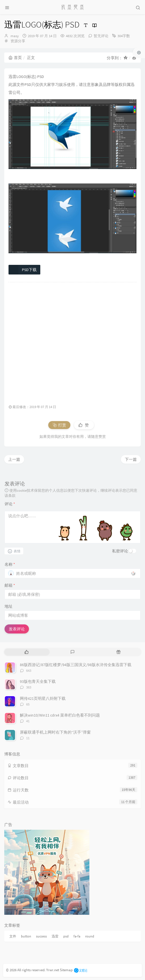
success (41, 936)
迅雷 (55, 936)
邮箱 (10, 585)
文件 (13, 936)
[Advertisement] (72, 340)
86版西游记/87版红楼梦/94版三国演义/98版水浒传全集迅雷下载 (76, 665)
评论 (10, 504)
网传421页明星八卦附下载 (43, 698)
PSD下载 (23, 270)
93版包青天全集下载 (38, 681)
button (26, 936)
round (90, 936)
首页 (15, 58)
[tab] (27, 652)
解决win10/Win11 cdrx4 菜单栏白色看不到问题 (60, 715)
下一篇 (131, 459)
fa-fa (77, 936)
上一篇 (14, 459)
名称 (10, 564)
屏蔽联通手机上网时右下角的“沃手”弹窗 (55, 732)
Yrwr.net (53, 970)
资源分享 (18, 41)
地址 (9, 606)
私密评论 (120, 551)
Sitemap (66, 970)
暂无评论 (101, 36)
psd (66, 936)
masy (15, 36)
